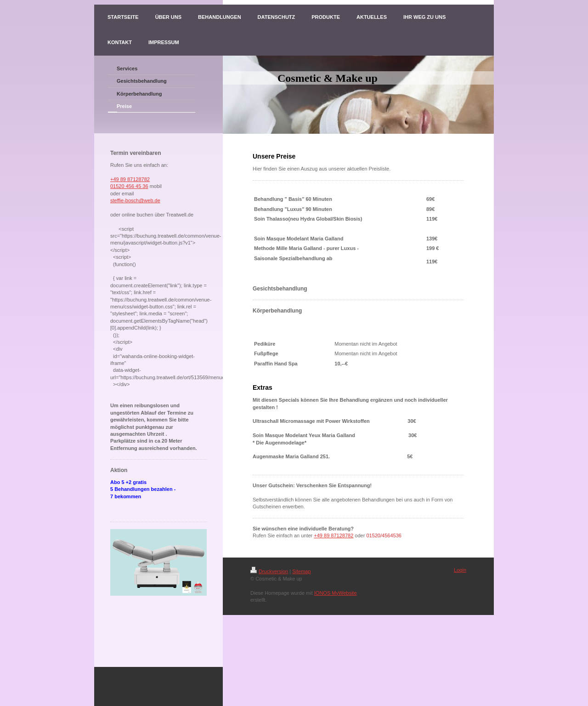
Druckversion (269, 571)
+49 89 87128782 (130, 179)
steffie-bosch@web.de (135, 200)
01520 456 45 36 (129, 186)
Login (460, 570)
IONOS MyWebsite (336, 593)
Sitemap (301, 571)
